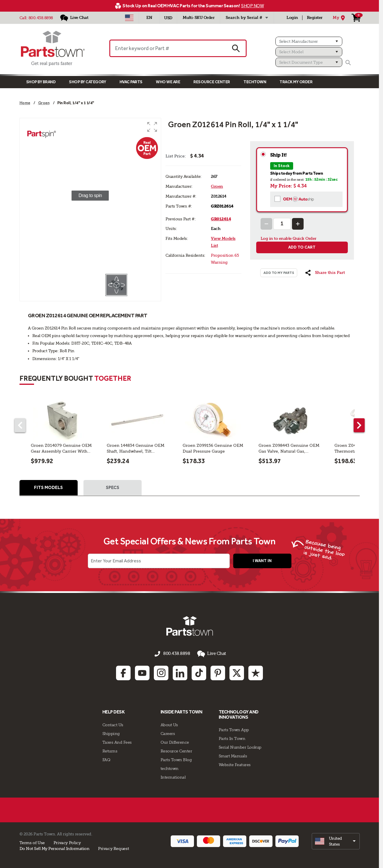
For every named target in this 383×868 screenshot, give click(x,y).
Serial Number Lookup (240, 747)
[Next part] (359, 425)
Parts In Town (232, 738)
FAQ (106, 759)
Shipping (111, 733)
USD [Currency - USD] (168, 18)
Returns (110, 750)
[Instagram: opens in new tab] (161, 672)
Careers (168, 733)
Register (315, 18)
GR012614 (221, 219)
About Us (169, 724)
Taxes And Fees (117, 741)
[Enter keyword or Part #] (168, 48)
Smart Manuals (233, 755)
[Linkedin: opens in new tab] (180, 672)
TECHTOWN (255, 82)
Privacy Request (113, 848)
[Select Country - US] (129, 18)
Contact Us (113, 724)
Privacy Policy (67, 842)
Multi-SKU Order (199, 18)
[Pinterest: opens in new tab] (218, 672)
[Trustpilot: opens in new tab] (256, 672)
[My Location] (340, 18)
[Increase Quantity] (298, 224)
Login (292, 18)
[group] (90, 196)
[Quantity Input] (282, 224)
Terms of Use (32, 842)
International (173, 776)
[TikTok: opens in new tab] (199, 672)
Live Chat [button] (210, 654)
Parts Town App (234, 729)
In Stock (282, 166)
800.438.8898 (41, 18)
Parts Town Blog (176, 759)
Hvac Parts (131, 82)
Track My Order (296, 82)
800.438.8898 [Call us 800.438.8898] (177, 654)
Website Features (235, 764)
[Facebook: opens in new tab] (123, 672)
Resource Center (212, 82)
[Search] (348, 63)
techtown (170, 768)
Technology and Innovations (239, 714)
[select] (336, 840)
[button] (152, 127)
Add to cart (302, 247)
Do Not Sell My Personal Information (55, 848)
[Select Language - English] (149, 18)
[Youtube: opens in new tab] (142, 672)
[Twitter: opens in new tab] (237, 672)
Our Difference (175, 741)
